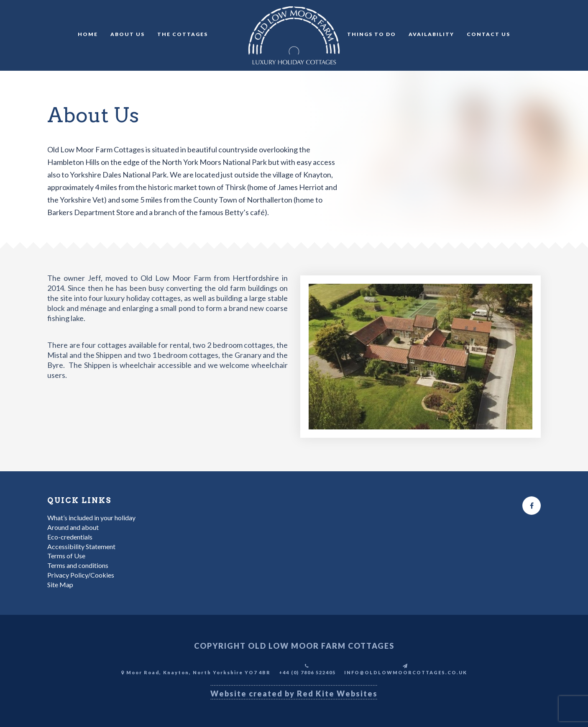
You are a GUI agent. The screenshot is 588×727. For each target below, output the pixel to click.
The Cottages (183, 34)
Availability (431, 34)
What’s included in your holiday (91, 518)
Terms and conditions (78, 565)
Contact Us (488, 34)
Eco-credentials (70, 537)
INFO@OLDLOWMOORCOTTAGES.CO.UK (406, 672)
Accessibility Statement (81, 546)
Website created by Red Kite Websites (294, 694)
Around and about (73, 527)
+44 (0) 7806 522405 (307, 672)
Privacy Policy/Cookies (81, 575)
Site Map (60, 584)
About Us (128, 34)
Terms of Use (66, 556)
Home (88, 34)
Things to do (372, 34)
